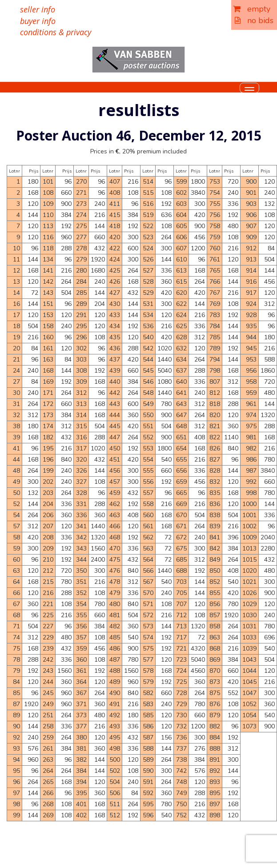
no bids (254, 20)
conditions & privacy (56, 32)
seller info (38, 9)
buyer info (38, 21)
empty (252, 9)
